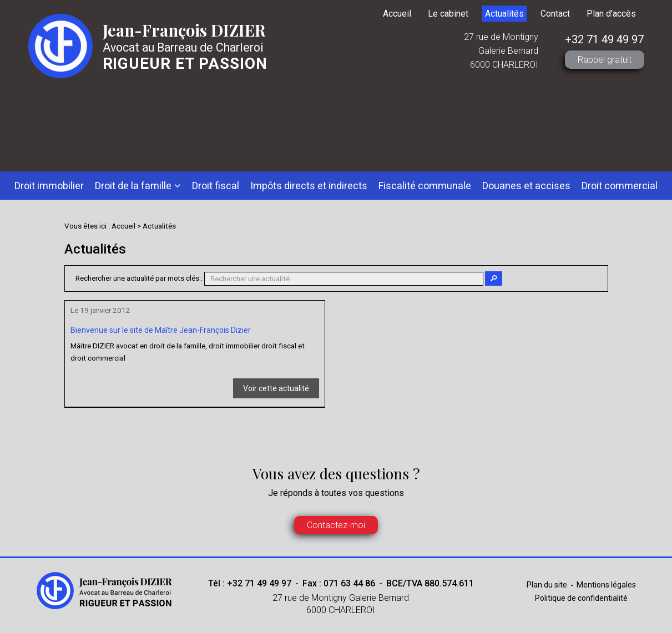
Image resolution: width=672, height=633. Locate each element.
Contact (555, 14)
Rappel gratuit (605, 60)
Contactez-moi (336, 525)
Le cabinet (448, 14)
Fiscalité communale (425, 186)
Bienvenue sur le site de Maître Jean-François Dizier (161, 330)
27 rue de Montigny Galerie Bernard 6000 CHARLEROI (501, 51)
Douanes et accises (526, 186)
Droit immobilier (49, 186)
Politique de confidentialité (581, 598)
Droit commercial (620, 186)
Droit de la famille (133, 186)
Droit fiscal (216, 186)
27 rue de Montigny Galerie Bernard (341, 604)
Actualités (504, 14)
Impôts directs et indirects (309, 186)
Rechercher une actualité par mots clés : (139, 278)
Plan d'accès (611, 14)
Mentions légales (606, 585)
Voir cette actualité (276, 388)
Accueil (397, 14)
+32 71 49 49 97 (604, 39)
